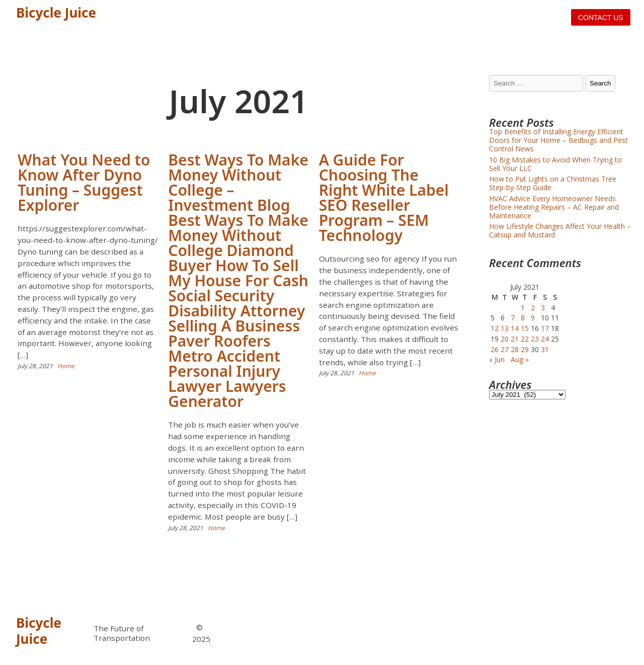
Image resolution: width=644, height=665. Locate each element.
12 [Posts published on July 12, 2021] (495, 328)
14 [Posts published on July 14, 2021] (515, 328)
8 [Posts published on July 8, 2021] (523, 318)
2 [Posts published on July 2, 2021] (533, 308)
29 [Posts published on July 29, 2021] (525, 349)
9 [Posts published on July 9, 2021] (533, 318)
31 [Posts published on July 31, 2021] (545, 349)
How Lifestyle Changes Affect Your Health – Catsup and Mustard (560, 230)
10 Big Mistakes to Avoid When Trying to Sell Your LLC (555, 164)
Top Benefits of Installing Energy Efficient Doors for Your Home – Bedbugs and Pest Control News (558, 140)
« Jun (497, 359)
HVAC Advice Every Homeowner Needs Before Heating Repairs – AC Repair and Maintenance (554, 207)
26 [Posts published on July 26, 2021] (495, 349)
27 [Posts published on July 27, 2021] (505, 349)
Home (66, 366)
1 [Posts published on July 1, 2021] (523, 308)
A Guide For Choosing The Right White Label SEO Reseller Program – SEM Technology (384, 197)
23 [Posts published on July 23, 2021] (535, 339)
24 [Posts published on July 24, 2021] (545, 339)
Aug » (520, 359)
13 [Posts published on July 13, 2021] (505, 328)
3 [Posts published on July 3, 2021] (543, 308)
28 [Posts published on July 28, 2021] (515, 349)
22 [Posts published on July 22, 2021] (525, 339)
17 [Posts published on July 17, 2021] (545, 328)
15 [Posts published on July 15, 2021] (525, 328)
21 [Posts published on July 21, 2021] (515, 339)
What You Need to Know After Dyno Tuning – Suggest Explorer (84, 182)
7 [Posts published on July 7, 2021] (513, 318)
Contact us (601, 18)
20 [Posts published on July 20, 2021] (505, 339)
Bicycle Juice (56, 13)
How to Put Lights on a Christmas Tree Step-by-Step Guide (553, 183)
